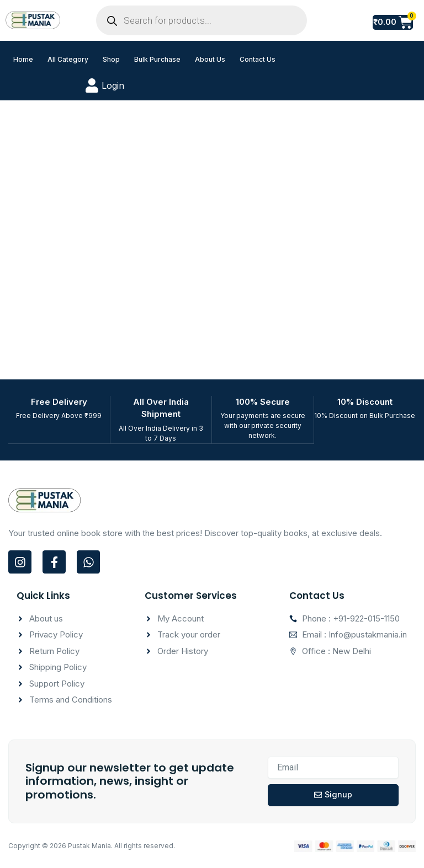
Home (23, 59)
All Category (68, 59)
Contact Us (258, 59)
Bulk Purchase (157, 59)
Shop (111, 59)
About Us (210, 59)
